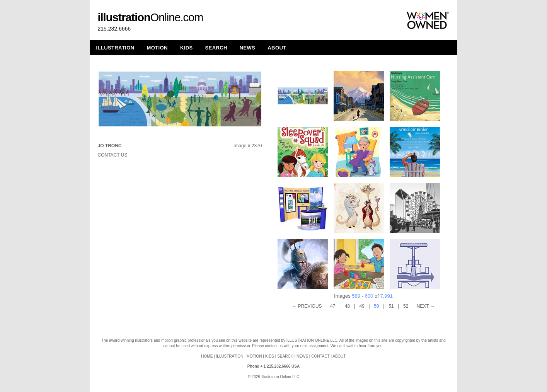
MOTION (157, 48)
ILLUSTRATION (115, 48)
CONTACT (320, 356)
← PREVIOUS (307, 306)
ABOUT (277, 48)
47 (333, 306)
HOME (207, 356)
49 (362, 306)
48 (347, 306)
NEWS (248, 48)
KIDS (187, 48)
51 (391, 306)
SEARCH (216, 48)
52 (406, 306)
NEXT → (426, 306)
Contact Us (113, 155)
